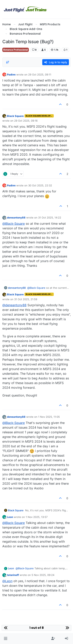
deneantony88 (16, 218)
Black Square (15, 116)
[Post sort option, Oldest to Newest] (8, 62)
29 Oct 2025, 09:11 (40, 75)
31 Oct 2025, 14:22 (50, 218)
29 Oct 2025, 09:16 (26, 121)
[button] (6, 639)
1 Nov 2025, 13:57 (37, 517)
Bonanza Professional (16, 50)
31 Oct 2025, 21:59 (26, 299)
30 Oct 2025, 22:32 (40, 185)
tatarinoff (13, 575)
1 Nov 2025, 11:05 (49, 417)
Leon (10, 517)
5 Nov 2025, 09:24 (43, 575)
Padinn (11, 75)
